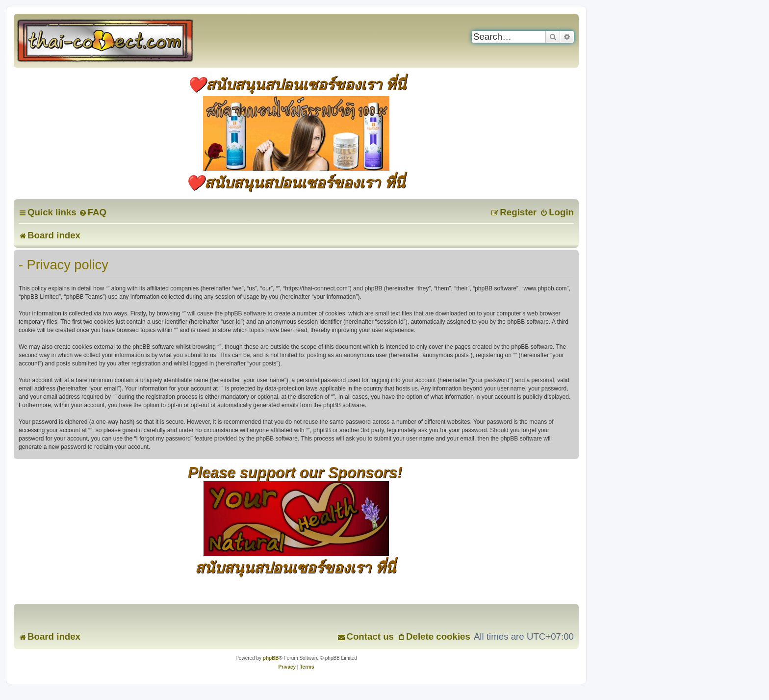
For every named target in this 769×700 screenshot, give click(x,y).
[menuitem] (93, 212)
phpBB (271, 658)
